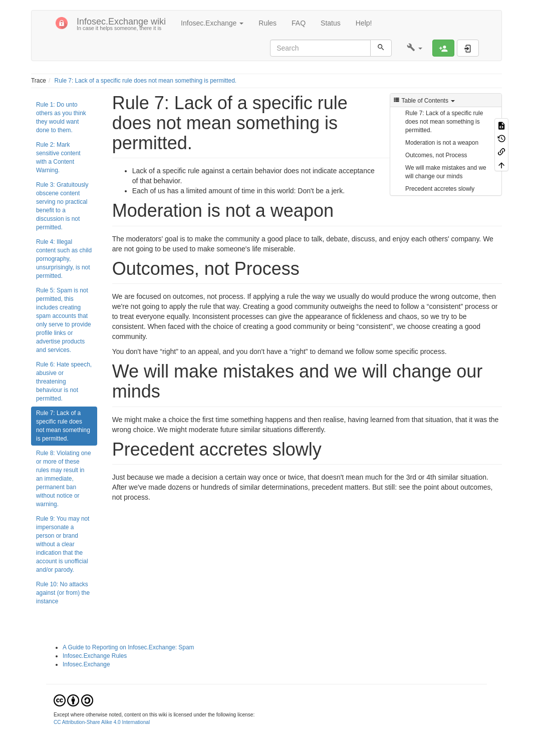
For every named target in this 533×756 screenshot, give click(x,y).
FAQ (299, 23)
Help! (364, 23)
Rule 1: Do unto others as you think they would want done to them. (61, 117)
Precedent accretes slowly (440, 189)
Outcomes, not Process (436, 155)
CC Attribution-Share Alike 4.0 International (102, 722)
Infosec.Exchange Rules (95, 656)
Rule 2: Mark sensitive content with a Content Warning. (58, 157)
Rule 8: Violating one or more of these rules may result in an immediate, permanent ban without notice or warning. (64, 479)
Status (331, 23)
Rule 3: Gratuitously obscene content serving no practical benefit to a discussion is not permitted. (62, 206)
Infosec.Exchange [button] (212, 23)
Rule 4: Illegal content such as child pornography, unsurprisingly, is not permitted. (64, 259)
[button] (415, 48)
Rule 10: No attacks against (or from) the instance (63, 593)
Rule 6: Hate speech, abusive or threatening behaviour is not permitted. (64, 382)
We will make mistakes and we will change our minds (446, 172)
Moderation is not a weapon (442, 143)
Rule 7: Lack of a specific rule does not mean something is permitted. (146, 81)
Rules (268, 23)
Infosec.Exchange (86, 664)
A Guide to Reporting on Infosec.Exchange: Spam (128, 647)
